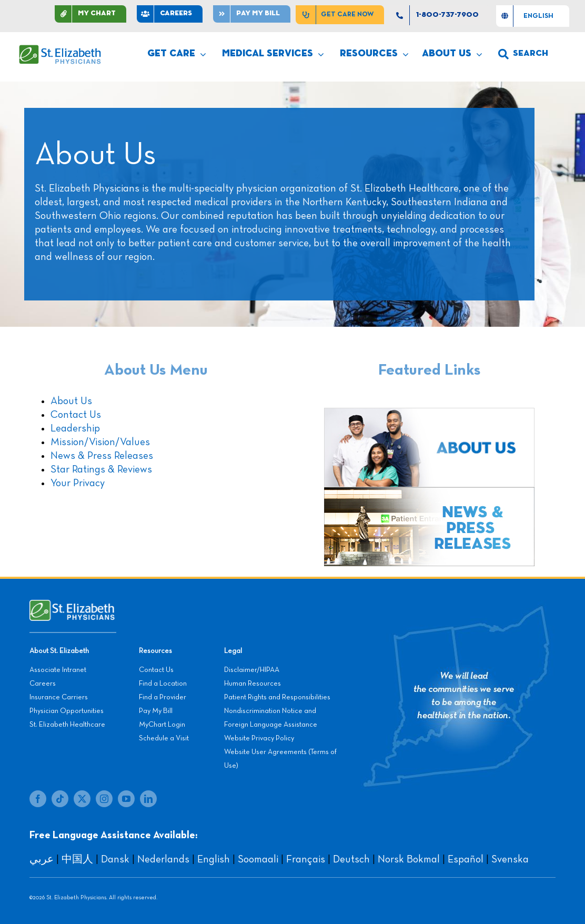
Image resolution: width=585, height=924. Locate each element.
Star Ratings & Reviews (101, 469)
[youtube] (126, 799)
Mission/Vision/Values (100, 442)
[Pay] (252, 14)
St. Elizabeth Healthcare (67, 725)
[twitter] (82, 799)
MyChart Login (162, 725)
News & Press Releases (102, 456)
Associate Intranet (58, 670)
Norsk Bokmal (409, 859)
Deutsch (351, 859)
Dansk (115, 859)
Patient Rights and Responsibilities (277, 697)
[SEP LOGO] (60, 50)
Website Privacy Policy (259, 738)
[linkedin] (148, 799)
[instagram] (104, 799)
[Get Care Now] (340, 15)
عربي (42, 859)
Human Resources (253, 684)
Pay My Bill (156, 711)
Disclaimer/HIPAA (252, 670)
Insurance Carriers (59, 697)
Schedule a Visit (164, 738)
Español (466, 859)
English (214, 859)
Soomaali (258, 859)
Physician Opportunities (67, 711)
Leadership (75, 428)
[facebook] (38, 799)
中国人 (77, 859)
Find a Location (163, 684)
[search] (523, 54)
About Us (71, 401)
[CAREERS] (170, 14)
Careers (43, 684)
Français (306, 859)
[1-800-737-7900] (440, 15)
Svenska (510, 859)
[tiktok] (60, 799)
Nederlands (163, 859)
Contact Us (76, 415)
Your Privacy (78, 483)
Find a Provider (163, 697)
